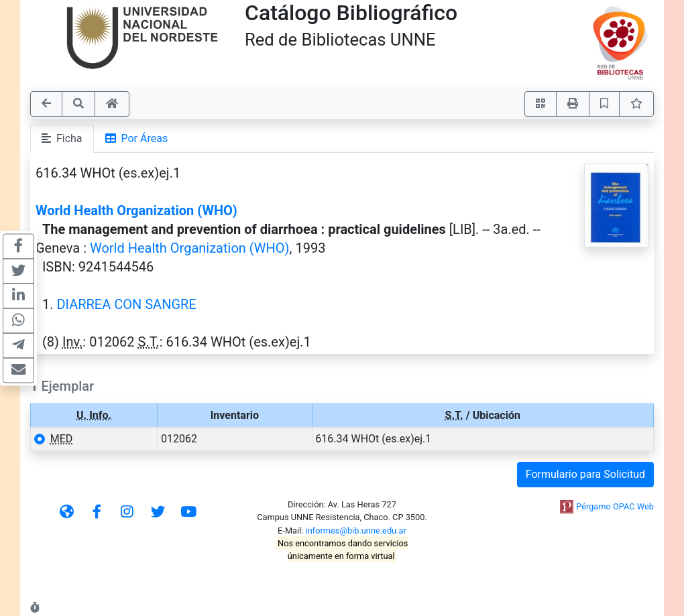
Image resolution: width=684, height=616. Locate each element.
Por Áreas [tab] (137, 138)
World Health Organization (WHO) (136, 210)
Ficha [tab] (62, 138)
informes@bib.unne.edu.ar (356, 531)
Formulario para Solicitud (585, 474)
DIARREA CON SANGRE (126, 304)
